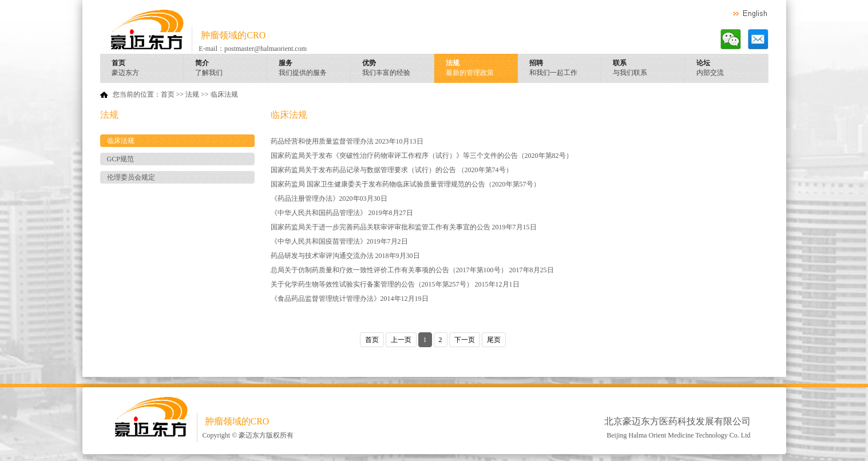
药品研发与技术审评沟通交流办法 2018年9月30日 (345, 256)
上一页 (401, 340)
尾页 (494, 340)
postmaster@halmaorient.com (265, 49)
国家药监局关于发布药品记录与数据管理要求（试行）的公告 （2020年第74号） (392, 170)
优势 (398, 68)
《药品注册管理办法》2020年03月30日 (329, 198)
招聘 (565, 68)
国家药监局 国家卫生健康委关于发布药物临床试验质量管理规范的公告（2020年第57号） (405, 184)
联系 (649, 68)
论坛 (732, 68)
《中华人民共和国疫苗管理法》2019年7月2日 (339, 241)
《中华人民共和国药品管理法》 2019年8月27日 (342, 213)
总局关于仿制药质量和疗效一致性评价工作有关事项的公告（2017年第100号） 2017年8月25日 (412, 270)
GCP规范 (120, 159)
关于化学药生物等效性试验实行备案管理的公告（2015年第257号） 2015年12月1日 (395, 284)
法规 (482, 68)
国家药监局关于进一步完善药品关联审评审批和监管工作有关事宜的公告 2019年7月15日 (404, 227)
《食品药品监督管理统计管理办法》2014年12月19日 (350, 299)
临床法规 (224, 94)
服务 (315, 68)
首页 (148, 68)
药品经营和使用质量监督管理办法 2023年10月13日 (347, 141)
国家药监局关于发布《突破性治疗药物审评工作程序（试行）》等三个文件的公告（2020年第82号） (422, 156)
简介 (231, 68)
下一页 (465, 340)
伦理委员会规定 (131, 177)
